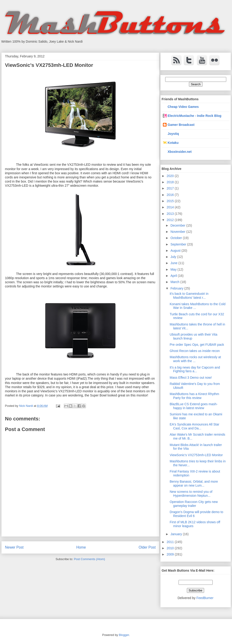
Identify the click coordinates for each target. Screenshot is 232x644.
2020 (171, 176)
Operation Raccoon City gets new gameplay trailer (194, 504)
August (176, 251)
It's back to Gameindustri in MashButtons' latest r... (189, 296)
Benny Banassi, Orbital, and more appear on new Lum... (194, 483)
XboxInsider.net (180, 152)
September (179, 244)
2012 (171, 220)
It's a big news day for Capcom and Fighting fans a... (195, 369)
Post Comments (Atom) (90, 559)
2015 (171, 201)
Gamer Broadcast (181, 125)
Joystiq (173, 134)
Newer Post (14, 547)
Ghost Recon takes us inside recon (195, 351)
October (177, 238)
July (174, 257)
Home (81, 547)
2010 (171, 548)
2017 (171, 188)
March (175, 282)
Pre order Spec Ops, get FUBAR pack (197, 345)
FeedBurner (205, 598)
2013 (171, 214)
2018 (171, 182)
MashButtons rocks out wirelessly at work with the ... (195, 359)
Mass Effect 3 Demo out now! (191, 378)
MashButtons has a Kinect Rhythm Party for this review (194, 396)
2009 (171, 554)
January (177, 534)
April (174, 276)
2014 (171, 207)
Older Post (147, 547)
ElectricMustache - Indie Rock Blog (195, 116)
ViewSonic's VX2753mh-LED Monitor (196, 455)
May (174, 269)
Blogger (124, 635)
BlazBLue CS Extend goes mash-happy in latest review (194, 406)
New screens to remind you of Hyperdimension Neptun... (191, 494)
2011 (171, 542)
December (178, 225)
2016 (171, 195)
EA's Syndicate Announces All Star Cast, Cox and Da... (194, 426)
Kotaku (173, 143)
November (178, 232)
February (177, 288)
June (174, 263)
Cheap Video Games (183, 107)
